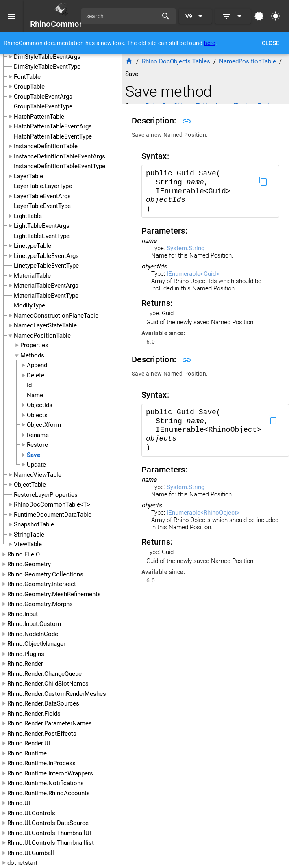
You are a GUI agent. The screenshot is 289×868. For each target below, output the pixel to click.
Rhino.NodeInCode (33, 634)
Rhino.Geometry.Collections (45, 574)
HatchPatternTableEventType (53, 136)
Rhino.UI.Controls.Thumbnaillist (51, 843)
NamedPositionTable (42, 336)
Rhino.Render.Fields (34, 714)
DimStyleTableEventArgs (47, 57)
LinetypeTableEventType (46, 266)
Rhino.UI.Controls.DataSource (48, 823)
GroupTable (29, 87)
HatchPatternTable (39, 117)
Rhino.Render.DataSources (43, 703)
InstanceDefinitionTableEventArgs (60, 156)
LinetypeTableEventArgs (46, 256)
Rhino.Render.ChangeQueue (45, 674)
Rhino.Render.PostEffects (42, 734)
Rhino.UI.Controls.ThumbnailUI (49, 833)
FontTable (27, 77)
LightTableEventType (42, 236)
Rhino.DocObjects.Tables (176, 61)
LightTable (28, 216)
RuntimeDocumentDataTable (53, 515)
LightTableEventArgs (42, 226)
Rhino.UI (19, 803)
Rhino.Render (25, 664)
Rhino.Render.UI (29, 743)
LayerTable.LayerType (43, 186)
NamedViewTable (38, 475)
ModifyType (29, 305)
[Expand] (233, 16)
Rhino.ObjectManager (36, 644)
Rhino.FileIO (24, 554)
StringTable (29, 535)
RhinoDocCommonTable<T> (52, 504)
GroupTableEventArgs (43, 97)
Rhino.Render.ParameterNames (50, 723)
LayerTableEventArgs (42, 196)
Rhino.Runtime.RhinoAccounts (49, 793)
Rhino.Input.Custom (34, 624)
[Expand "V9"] (195, 16)
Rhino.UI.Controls (31, 813)
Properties (34, 345)
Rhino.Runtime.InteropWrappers (50, 773)
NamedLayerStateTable (45, 325)
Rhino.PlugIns (26, 654)
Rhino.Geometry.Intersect (42, 584)
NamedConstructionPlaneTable (56, 316)
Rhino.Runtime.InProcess (41, 763)
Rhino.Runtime (27, 753)
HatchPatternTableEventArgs (53, 126)
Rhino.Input (23, 614)
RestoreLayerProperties (46, 495)
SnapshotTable (34, 524)
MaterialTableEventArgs (46, 286)
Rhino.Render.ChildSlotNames (48, 684)
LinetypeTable (33, 246)
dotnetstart (22, 863)
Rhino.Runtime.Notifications (46, 783)
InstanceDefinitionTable (46, 146)
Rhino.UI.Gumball (31, 853)
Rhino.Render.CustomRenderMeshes (57, 694)
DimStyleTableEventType (47, 67)
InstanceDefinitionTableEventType (60, 166)
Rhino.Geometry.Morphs (40, 604)
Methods (32, 355)
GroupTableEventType (43, 106)
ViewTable (28, 544)
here (210, 43)
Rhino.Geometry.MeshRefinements (54, 594)
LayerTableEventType (42, 206)
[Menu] (12, 16)
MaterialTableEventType (46, 296)
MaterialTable (32, 276)
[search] (122, 16)
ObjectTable (30, 485)
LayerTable (28, 176)
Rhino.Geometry (29, 564)
